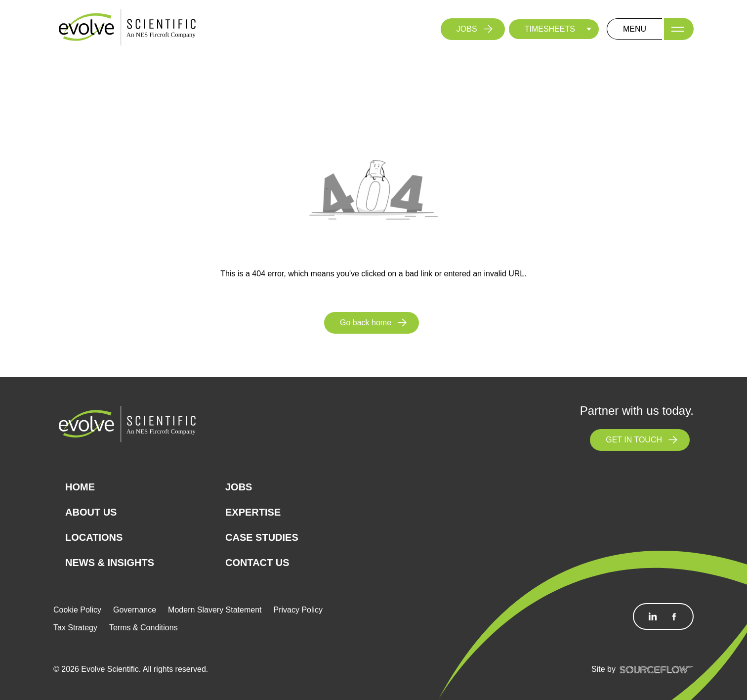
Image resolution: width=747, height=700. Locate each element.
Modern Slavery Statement (215, 610)
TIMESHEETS (550, 29)
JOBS (467, 29)
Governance (135, 610)
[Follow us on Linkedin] (653, 616)
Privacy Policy (298, 610)
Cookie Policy (77, 610)
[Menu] (679, 29)
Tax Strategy (75, 628)
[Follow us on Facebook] (674, 616)
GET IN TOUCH (634, 440)
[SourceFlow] (657, 669)
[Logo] (127, 28)
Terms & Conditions (144, 628)
